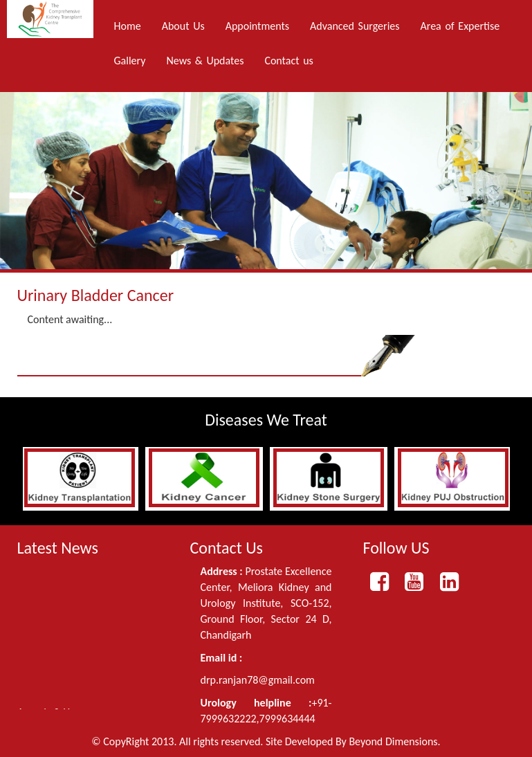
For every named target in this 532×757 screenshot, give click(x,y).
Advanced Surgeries (355, 26)
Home (128, 26)
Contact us (288, 61)
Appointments (257, 26)
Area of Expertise (460, 26)
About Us (183, 26)
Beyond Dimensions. (394, 741)
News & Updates (205, 61)
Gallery (130, 61)
